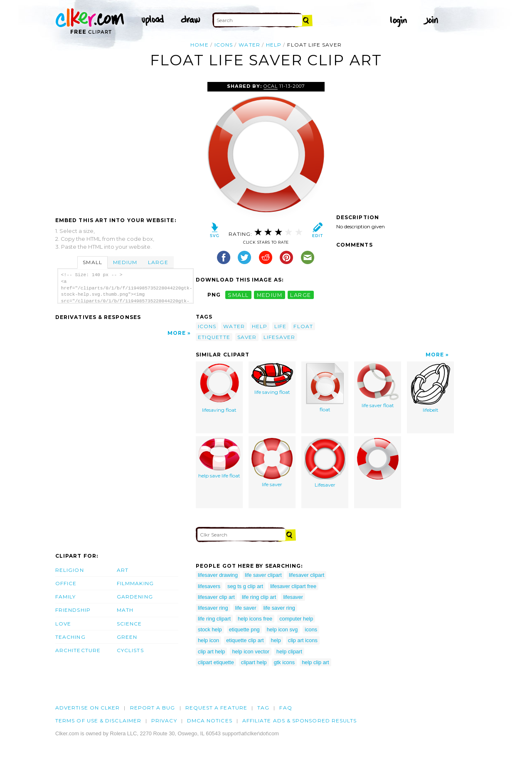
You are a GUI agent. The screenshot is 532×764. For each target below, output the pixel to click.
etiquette (214, 337)
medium (270, 295)
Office (66, 583)
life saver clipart (263, 575)
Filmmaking (135, 583)
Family (65, 597)
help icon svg (282, 629)
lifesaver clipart (307, 575)
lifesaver (279, 337)
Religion (70, 570)
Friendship (73, 610)
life (280, 326)
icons (224, 45)
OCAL (271, 86)
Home (199, 45)
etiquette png (244, 629)
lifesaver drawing (218, 575)
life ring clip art (259, 597)
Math (125, 610)
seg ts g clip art (245, 586)
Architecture (78, 650)
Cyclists (130, 650)
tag (263, 708)
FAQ (286, 708)
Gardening (135, 597)
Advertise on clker (87, 708)
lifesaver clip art (216, 597)
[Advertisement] (125, 144)
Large (158, 262)
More (177, 333)
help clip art (315, 662)
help (274, 45)
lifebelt (431, 388)
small (238, 295)
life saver (272, 463)
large (300, 295)
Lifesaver (325, 463)
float (303, 326)
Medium (125, 262)
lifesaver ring (213, 608)
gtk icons (284, 662)
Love (63, 624)
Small (92, 262)
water (249, 45)
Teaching (70, 637)
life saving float (272, 379)
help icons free (255, 619)
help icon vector (251, 652)
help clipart (289, 652)
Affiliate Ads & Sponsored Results (300, 721)
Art (123, 570)
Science (129, 624)
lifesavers (209, 586)
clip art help (211, 652)
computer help (296, 619)
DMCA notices (210, 721)
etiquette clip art (245, 640)
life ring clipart (214, 619)
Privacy (164, 721)
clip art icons (303, 640)
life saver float (378, 386)
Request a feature (216, 708)
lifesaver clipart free (293, 586)
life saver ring (279, 608)
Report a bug (153, 708)
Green (127, 637)
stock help (210, 629)
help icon (208, 640)
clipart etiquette (216, 662)
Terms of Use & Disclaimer (98, 721)
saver (247, 337)
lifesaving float (219, 388)
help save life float (219, 458)
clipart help (254, 662)
